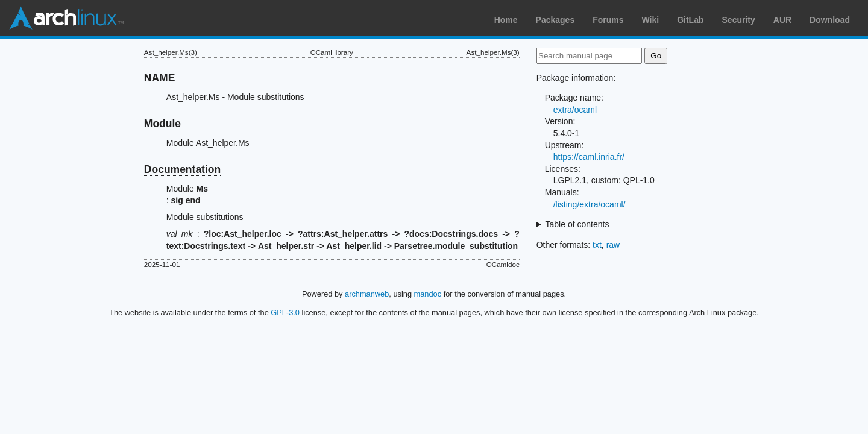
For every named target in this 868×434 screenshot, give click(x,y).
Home (506, 20)
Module (162, 124)
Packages (555, 20)
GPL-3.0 (285, 313)
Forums (608, 20)
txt (597, 245)
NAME (160, 78)
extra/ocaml (575, 110)
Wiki (651, 20)
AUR (782, 20)
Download (830, 20)
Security (739, 20)
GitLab (690, 20)
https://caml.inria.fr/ (589, 157)
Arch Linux (66, 18)
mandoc (428, 294)
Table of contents (577, 224)
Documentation (182, 169)
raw (613, 245)
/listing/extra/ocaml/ (590, 204)
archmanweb (367, 294)
